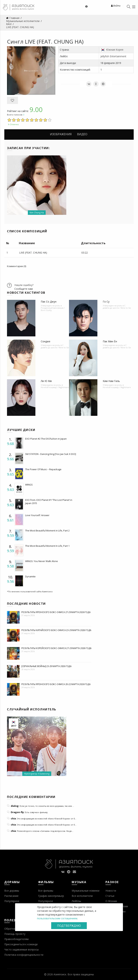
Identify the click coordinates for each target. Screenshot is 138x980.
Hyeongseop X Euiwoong (37, 774)
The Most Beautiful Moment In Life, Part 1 (47, 546)
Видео (82, 134)
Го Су (106, 302)
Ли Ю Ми (46, 381)
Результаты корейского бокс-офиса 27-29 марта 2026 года (56, 648)
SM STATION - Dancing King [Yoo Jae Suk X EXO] (51, 454)
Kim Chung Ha (37, 213)
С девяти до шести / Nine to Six (117, 307)
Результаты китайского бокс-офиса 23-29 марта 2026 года (56, 630)
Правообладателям (16, 939)
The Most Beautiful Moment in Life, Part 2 (47, 531)
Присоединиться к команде (21, 944)
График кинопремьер (51, 896)
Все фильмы (46, 891)
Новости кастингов (26, 293)
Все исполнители (82, 896)
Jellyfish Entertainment (113, 56)
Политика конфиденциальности (24, 955)
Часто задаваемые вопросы (21, 949)
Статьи (110, 896)
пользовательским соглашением (57, 918)
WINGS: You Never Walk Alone (42, 561)
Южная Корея (115, 50)
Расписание (11, 896)
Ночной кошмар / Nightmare (55, 387)
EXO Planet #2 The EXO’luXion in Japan (46, 439)
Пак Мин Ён (110, 341)
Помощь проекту (15, 934)
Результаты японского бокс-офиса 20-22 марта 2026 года (56, 684)
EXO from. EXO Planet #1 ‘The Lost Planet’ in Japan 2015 (49, 502)
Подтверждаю (69, 926)
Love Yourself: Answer (37, 515)
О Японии (111, 901)
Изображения (61, 134)
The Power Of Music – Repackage (43, 469)
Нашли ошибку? (24, 285)
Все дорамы (12, 891)
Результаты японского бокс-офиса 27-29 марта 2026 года (56, 612)
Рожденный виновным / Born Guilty (53, 309)
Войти (116, 6)
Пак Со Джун (49, 302)
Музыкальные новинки (86, 891)
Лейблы (76, 901)
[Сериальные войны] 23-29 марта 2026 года (46, 666)
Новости (111, 891)
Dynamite (30, 576)
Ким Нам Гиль (111, 381)
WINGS (29, 485)
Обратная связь (14, 929)
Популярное (12, 901)
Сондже (46, 341)
